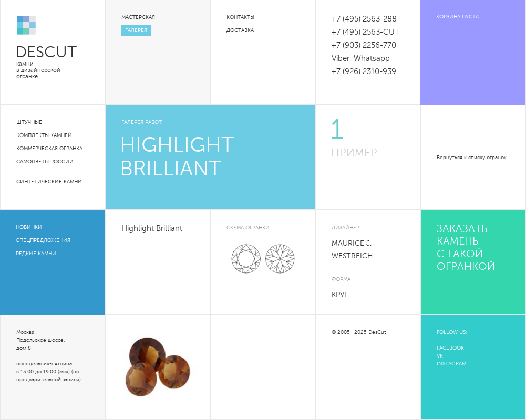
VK (440, 356)
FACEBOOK (450, 348)
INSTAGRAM (451, 364)
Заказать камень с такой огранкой (466, 248)
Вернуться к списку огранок (472, 157)
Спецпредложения (43, 240)
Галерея (136, 30)
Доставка (240, 30)
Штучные (29, 122)
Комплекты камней (44, 135)
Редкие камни (36, 254)
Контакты (240, 17)
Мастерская (138, 17)
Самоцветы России (45, 162)
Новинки (29, 227)
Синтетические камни (49, 182)
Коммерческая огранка (49, 149)
